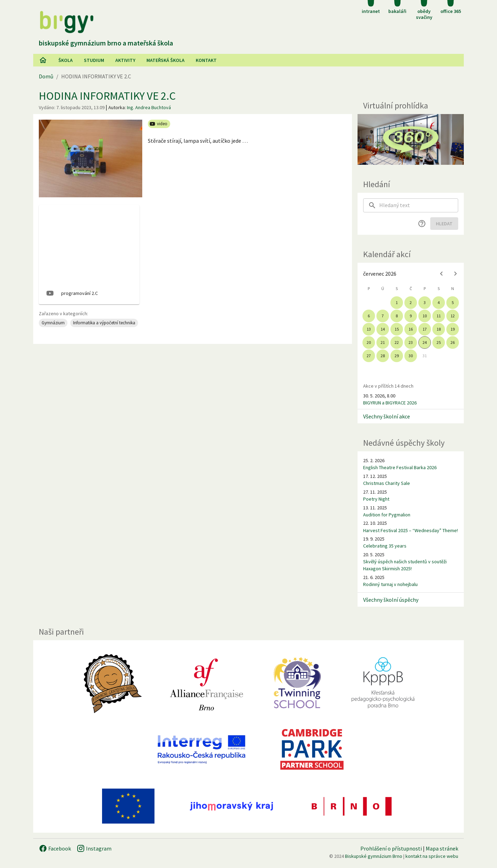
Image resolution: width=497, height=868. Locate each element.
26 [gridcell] (453, 342)
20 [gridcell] (369, 342)
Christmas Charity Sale (387, 483)
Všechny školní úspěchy (391, 600)
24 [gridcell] (425, 342)
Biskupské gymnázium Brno (374, 856)
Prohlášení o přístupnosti (391, 848)
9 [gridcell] (411, 316)
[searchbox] (419, 205)
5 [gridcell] (453, 302)
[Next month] (455, 274)
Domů (46, 76)
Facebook (55, 848)
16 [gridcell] (411, 329)
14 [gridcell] (383, 329)
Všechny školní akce (387, 416)
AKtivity (125, 60)
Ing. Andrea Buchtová (149, 107)
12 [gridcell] (453, 316)
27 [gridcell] (369, 356)
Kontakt (206, 60)
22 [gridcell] (397, 342)
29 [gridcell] (397, 356)
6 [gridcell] (369, 316)
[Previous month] (441, 274)
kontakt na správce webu (432, 856)
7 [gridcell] (383, 316)
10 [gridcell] (425, 316)
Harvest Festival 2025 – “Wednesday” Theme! (410, 530)
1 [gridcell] (397, 302)
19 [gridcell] (453, 329)
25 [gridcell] (439, 342)
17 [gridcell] (425, 329)
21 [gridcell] (383, 342)
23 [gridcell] (411, 342)
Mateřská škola (165, 60)
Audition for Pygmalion (387, 515)
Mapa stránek (442, 848)
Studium (94, 60)
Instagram (94, 848)
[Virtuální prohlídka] (411, 139)
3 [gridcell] (425, 302)
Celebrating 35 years (385, 546)
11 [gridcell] (439, 316)
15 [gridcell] (397, 329)
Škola (66, 60)
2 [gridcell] (411, 302)
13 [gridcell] (369, 329)
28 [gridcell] (383, 356)
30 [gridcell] (411, 356)
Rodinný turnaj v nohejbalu (390, 584)
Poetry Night (376, 499)
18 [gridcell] (439, 329)
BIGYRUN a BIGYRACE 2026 (390, 403)
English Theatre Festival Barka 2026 (400, 467)
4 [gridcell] (439, 302)
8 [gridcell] (397, 316)
